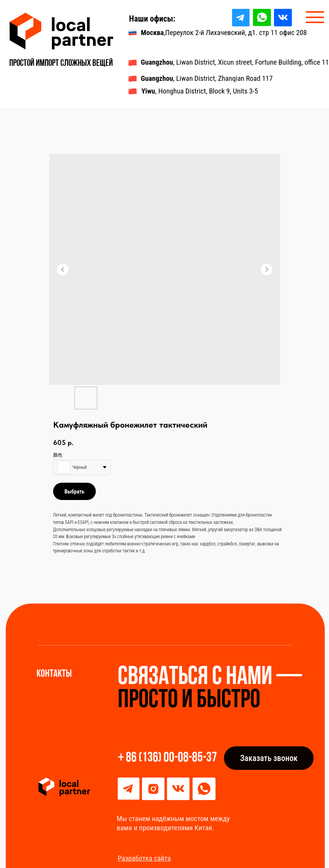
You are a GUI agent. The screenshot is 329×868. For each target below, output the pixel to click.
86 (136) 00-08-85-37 (171, 758)
